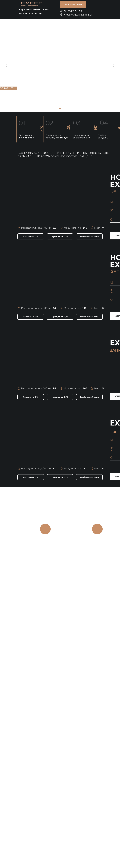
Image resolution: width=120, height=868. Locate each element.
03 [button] (77, 123)
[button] (73, 4)
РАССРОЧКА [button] (98, 542)
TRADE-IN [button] (45, 542)
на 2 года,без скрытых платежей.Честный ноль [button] (97, 554)
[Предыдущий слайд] (7, 66)
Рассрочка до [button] (27, 136)
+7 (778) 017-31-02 (73, 11)
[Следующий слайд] (113, 66)
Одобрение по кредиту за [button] (57, 136)
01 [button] (22, 123)
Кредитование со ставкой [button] (82, 136)
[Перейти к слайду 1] (60, 108)
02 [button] (50, 123)
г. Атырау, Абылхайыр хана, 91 (78, 15)
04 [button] (104, 123)
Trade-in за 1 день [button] (103, 136)
